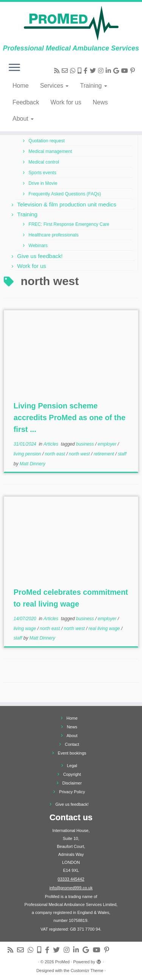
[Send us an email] (66, 71)
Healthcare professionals (53, 235)
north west (80, 454)
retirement (104, 454)
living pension (28, 454)
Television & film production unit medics (67, 204)
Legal (72, 766)
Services (55, 86)
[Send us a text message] (81, 71)
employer (108, 444)
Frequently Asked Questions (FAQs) (65, 194)
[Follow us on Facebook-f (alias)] (87, 71)
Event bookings (72, 753)
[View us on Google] (117, 71)
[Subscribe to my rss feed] (58, 71)
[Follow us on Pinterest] (134, 71)
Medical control (44, 162)
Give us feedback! (40, 256)
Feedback (26, 102)
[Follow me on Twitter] (94, 71)
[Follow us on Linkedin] (109, 71)
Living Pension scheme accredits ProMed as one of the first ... (70, 418)
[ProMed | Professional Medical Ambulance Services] (71, 23)
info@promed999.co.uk (71, 888)
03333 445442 (71, 879)
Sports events (42, 173)
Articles (52, 444)
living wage (26, 629)
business (86, 444)
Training (94, 86)
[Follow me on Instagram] (102, 71)
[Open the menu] (14, 68)
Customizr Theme (87, 971)
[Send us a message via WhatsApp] (74, 71)
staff (122, 454)
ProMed (62, 962)
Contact (72, 744)
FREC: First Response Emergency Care (69, 224)
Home (21, 86)
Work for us (66, 102)
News (100, 102)
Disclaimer (72, 783)
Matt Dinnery (33, 464)
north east (55, 454)
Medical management (50, 151)
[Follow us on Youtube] (126, 71)
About (23, 119)
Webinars (38, 246)
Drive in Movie (43, 183)
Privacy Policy (72, 792)
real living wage (105, 629)
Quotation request (46, 141)
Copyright (72, 774)
